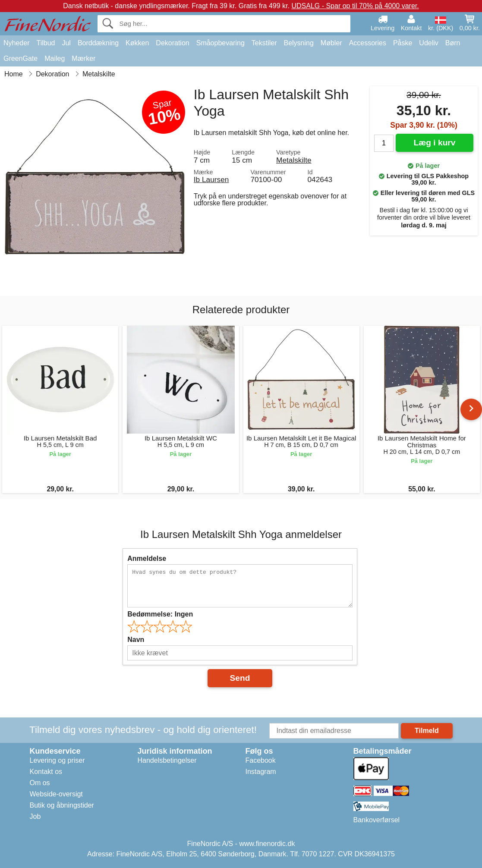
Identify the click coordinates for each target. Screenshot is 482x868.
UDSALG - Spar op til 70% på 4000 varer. (355, 6)
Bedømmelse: (160, 614)
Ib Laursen (211, 179)
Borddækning (98, 43)
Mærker (83, 58)
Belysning (298, 43)
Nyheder (16, 43)
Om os (40, 783)
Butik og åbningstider (62, 805)
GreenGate (20, 58)
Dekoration (172, 43)
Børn (453, 43)
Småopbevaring (221, 43)
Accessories (368, 43)
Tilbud (46, 43)
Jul (66, 43)
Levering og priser (57, 760)
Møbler (331, 43)
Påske (403, 43)
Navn (136, 640)
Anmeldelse (147, 558)
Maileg (55, 58)
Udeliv (428, 43)
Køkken (137, 43)
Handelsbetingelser (167, 760)
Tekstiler (264, 43)
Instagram (261, 772)
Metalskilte (294, 160)
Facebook (261, 760)
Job (35, 816)
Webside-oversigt (56, 794)
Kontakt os (46, 772)
